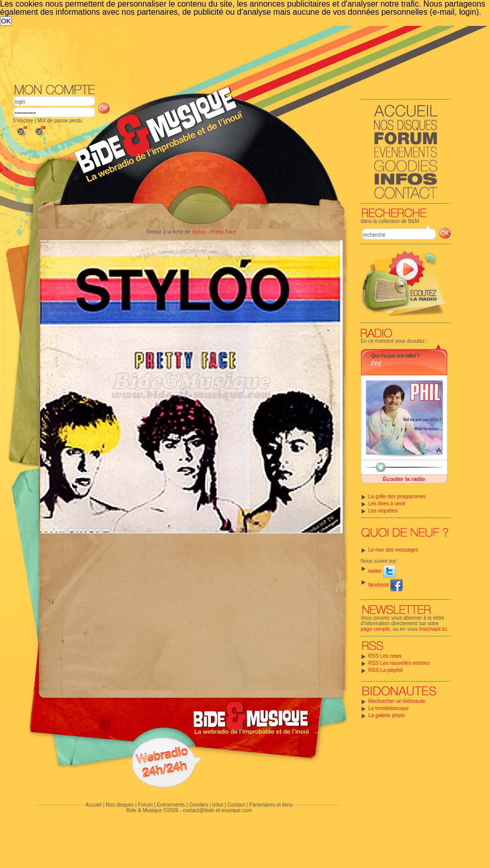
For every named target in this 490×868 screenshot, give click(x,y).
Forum (145, 805)
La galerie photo (387, 715)
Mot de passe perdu (59, 121)
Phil (376, 364)
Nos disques (120, 805)
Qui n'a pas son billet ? (395, 356)
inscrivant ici (433, 629)
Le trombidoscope (389, 708)
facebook (386, 585)
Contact (236, 805)
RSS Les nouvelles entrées (399, 663)
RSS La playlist (386, 670)
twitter (382, 571)
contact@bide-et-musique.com (218, 810)
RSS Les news (385, 656)
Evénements (171, 805)
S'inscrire (23, 121)
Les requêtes (383, 511)
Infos (218, 805)
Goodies (198, 805)
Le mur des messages (393, 550)
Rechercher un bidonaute (397, 701)
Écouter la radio (404, 479)
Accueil (94, 805)
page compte (376, 629)
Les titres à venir (387, 504)
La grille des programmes (397, 496)
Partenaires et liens (271, 805)
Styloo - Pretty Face (214, 232)
